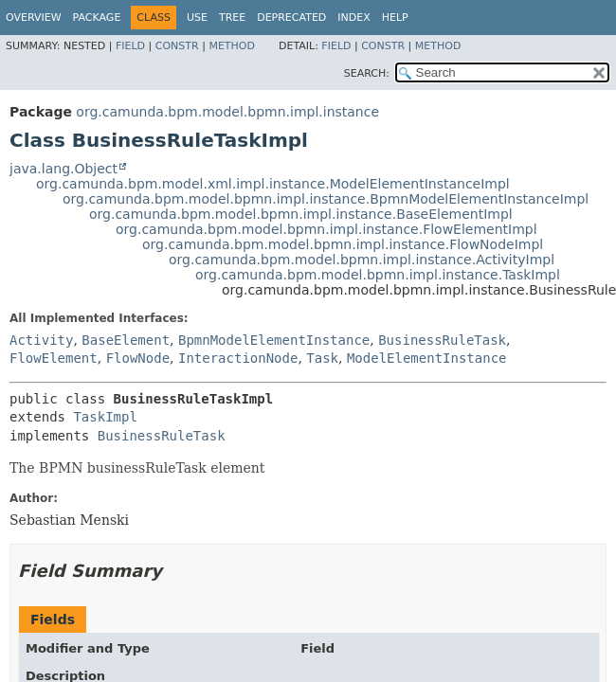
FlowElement (54, 358)
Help (395, 18)
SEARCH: (367, 73)
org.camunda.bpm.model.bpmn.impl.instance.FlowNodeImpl (343, 244)
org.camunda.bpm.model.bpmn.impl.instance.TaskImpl (378, 275)
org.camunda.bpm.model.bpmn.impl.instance (227, 112)
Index (353, 18)
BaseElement (126, 340)
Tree (232, 18)
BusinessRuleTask (442, 340)
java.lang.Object (63, 169)
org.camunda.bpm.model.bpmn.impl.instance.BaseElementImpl (301, 214)
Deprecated (291, 18)
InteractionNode (238, 358)
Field (130, 46)
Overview (34, 18)
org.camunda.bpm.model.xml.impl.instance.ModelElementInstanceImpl (273, 184)
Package (97, 18)
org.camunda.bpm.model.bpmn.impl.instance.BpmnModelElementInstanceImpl (326, 199)
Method (232, 46)
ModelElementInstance (427, 358)
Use (197, 18)
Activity (41, 340)
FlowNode (138, 358)
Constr (177, 46)
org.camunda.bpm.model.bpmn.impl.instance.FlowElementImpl (326, 229)
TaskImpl (105, 417)
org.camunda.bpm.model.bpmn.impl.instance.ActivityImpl (362, 260)
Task (322, 358)
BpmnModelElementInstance (274, 340)
